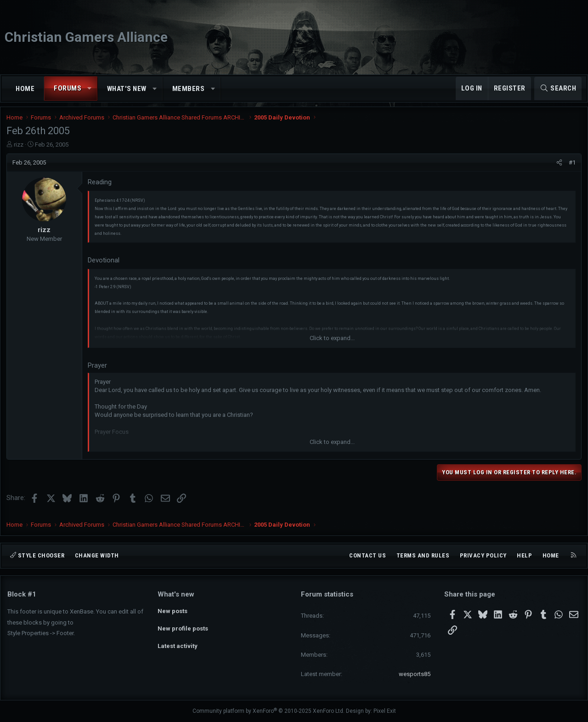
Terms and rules (423, 555)
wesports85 (415, 674)
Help (524, 555)
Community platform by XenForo (269, 711)
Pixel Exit (385, 711)
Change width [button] (97, 555)
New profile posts (183, 627)
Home (25, 89)
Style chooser (37, 555)
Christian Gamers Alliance (86, 37)
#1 (571, 166)
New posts (172, 610)
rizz (20, 148)
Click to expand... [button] (332, 342)
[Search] (558, 88)
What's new (127, 89)
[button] (90, 88)
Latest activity (178, 644)
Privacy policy (483, 555)
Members (189, 89)
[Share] (558, 166)
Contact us (367, 555)
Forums (68, 88)
